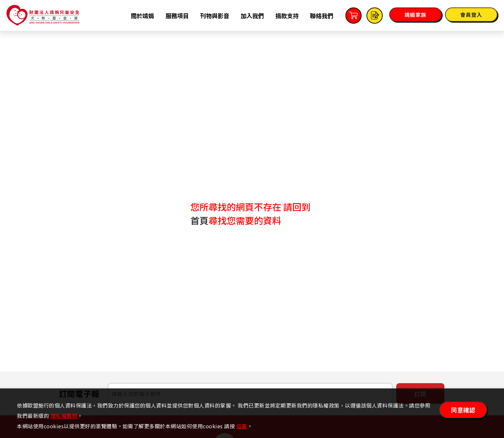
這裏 (242, 426)
